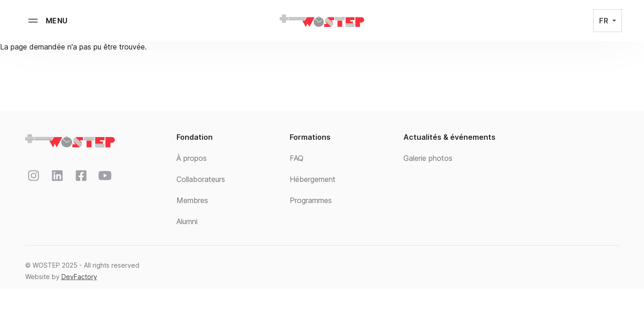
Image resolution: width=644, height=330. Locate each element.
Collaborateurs (201, 179)
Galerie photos (428, 158)
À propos (192, 158)
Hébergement (313, 179)
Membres (192, 200)
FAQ (297, 158)
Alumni (187, 221)
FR (605, 21)
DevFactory (79, 277)
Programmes (311, 200)
